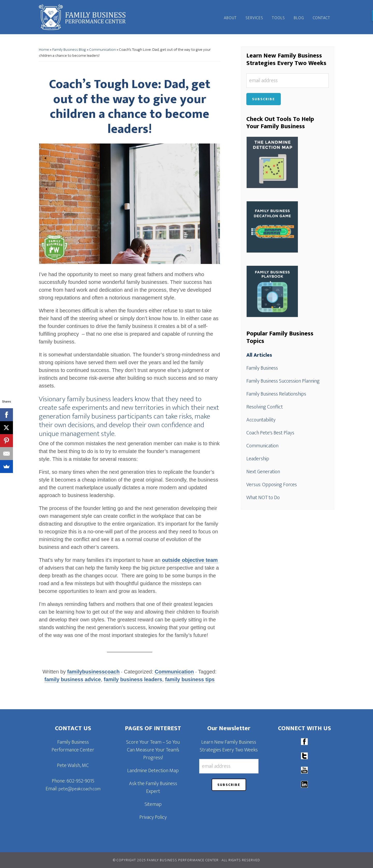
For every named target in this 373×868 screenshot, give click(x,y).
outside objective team (190, 560)
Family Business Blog (69, 50)
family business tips (190, 679)
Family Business (262, 368)
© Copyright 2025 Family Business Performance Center (166, 860)
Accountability (261, 420)
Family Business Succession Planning (283, 381)
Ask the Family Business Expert (153, 787)
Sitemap (153, 804)
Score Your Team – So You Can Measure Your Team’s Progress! (153, 750)
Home (44, 50)
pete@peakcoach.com (80, 789)
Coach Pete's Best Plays (270, 433)
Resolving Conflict (265, 407)
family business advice (73, 679)
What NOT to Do (263, 498)
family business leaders (133, 679)
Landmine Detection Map (153, 771)
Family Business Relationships (276, 394)
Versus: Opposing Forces (272, 485)
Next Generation (263, 472)
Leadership (258, 459)
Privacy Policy (153, 817)
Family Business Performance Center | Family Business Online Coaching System (85, 17)
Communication (103, 50)
